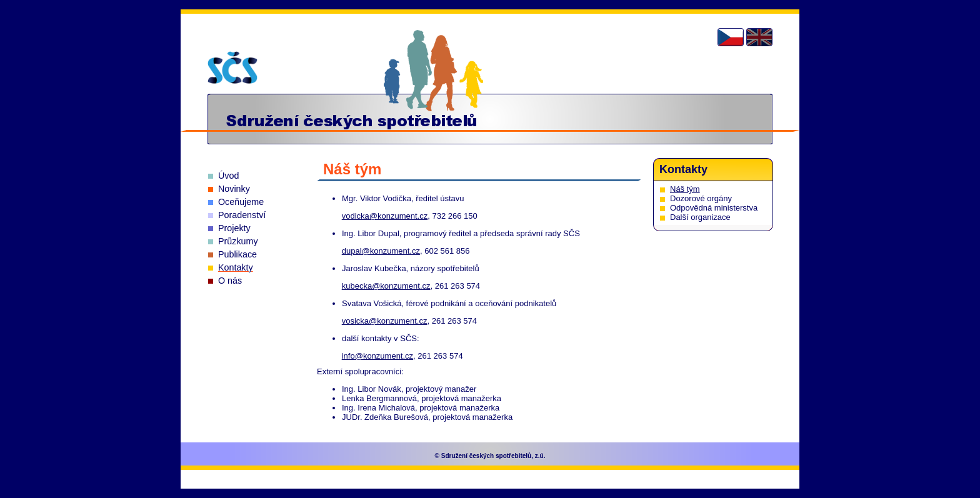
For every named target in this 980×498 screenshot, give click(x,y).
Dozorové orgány (701, 198)
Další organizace (700, 217)
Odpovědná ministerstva (714, 208)
